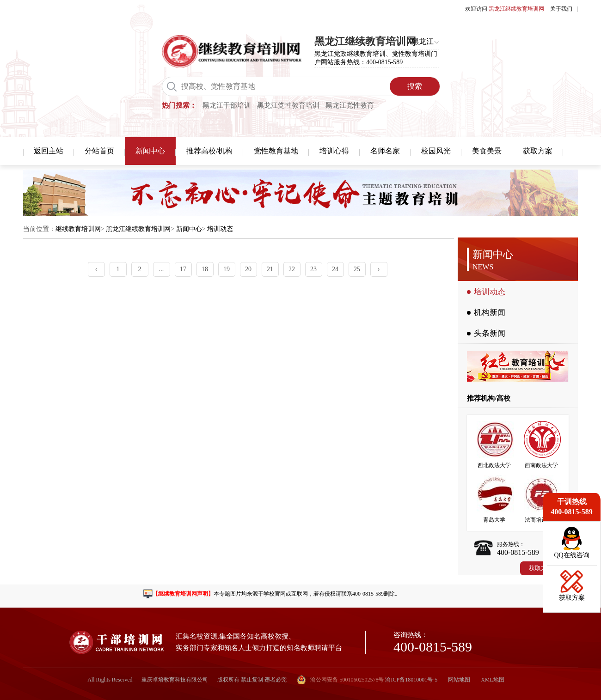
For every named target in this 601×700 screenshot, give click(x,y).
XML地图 (493, 680)
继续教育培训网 (78, 229)
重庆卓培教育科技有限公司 (175, 680)
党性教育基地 (276, 151)
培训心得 (334, 151)
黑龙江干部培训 (227, 105)
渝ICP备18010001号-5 (411, 680)
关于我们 (561, 9)
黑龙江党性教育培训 (288, 105)
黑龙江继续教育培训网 (138, 229)
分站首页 (99, 151)
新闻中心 (150, 151)
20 (248, 269)
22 (292, 269)
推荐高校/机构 (209, 151)
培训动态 (220, 229)
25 (357, 269)
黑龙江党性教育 (350, 105)
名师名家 (385, 151)
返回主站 (49, 151)
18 (205, 269)
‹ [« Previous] (96, 269)
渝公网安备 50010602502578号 (340, 680)
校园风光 (436, 151)
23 (313, 269)
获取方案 (538, 151)
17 (183, 269)
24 (335, 269)
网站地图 (459, 680)
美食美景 (487, 151)
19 (227, 269)
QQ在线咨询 (571, 555)
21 (270, 269)
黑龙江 (423, 41)
